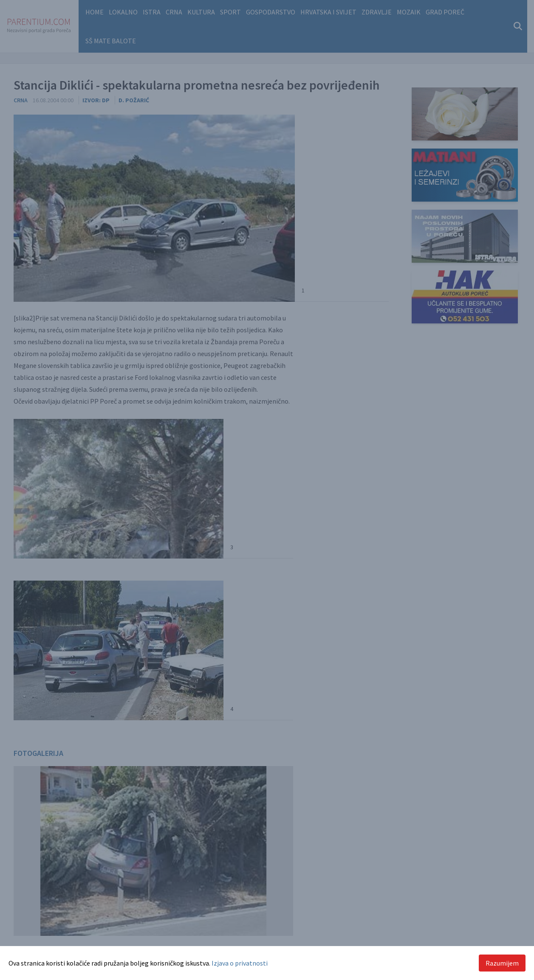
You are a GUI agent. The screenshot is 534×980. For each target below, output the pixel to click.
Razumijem (502, 963)
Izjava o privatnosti (240, 963)
